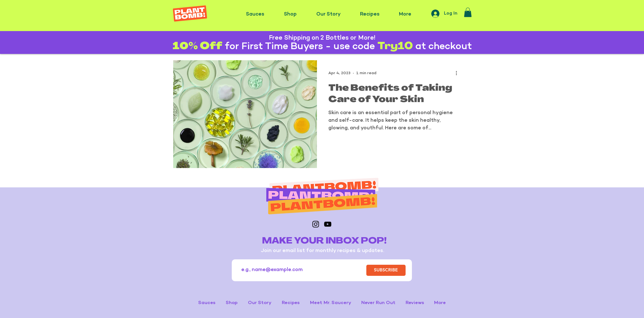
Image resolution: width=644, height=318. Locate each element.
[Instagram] (316, 224)
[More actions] (458, 73)
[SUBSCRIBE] (386, 270)
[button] (468, 12)
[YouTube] (328, 224)
